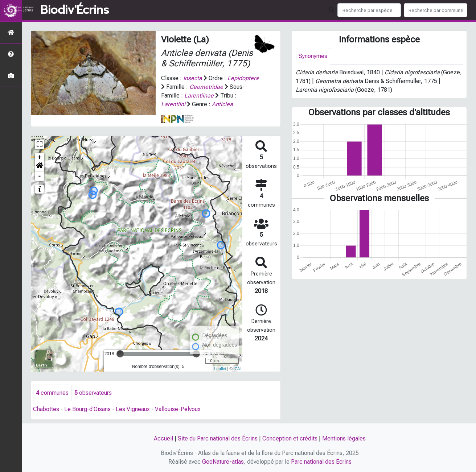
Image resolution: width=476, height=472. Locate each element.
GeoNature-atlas (223, 462)
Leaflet (220, 369)
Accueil (163, 438)
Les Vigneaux (133, 409)
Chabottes (46, 409)
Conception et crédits (290, 438)
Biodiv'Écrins (75, 10)
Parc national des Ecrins (321, 462)
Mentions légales (344, 438)
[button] (40, 167)
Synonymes (313, 56)
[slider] (120, 354)
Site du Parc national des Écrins (218, 438)
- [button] (40, 176)
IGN (237, 369)
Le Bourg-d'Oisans (87, 409)
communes (52, 393)
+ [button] (40, 157)
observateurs (93, 393)
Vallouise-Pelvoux (178, 409)
